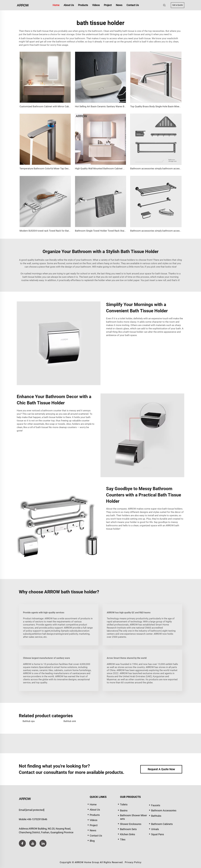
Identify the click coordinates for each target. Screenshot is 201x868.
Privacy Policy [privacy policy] (133, 862)
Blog (92, 841)
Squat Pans (158, 834)
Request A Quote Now (161, 769)
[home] (23, 5)
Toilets (124, 804)
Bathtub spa (29, 721)
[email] (35, 810)
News (119, 5)
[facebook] (22, 843)
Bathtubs (156, 816)
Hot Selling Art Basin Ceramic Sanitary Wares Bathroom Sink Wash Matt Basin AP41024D (122, 106)
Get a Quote (178, 5)
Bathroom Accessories (164, 810)
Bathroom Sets (128, 829)
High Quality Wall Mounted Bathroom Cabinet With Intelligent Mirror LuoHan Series (118, 168)
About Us (69, 5)
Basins (124, 810)
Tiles (123, 839)
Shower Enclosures (131, 824)
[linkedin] (43, 843)
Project (108, 5)
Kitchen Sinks (128, 834)
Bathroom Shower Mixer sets (134, 817)
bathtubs (40, 260)
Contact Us (133, 5)
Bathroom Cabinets (162, 824)
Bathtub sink (70, 721)
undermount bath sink (97, 34)
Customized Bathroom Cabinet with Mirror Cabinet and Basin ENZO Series (59, 106)
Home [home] (56, 5)
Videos (96, 5)
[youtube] (33, 843)
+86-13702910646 (37, 819)
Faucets (156, 805)
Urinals (155, 829)
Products (83, 5)
